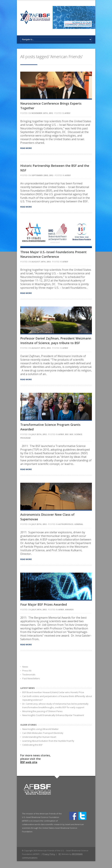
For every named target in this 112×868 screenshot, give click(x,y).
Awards (69, 609)
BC (60, 854)
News (25, 667)
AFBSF (68, 113)
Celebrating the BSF (32, 745)
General (79, 524)
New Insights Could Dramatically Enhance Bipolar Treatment (53, 715)
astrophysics (66, 524)
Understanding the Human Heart (39, 737)
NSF (71, 434)
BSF (67, 434)
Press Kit (27, 671)
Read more (26, 148)
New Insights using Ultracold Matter (40, 729)
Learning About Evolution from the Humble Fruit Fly (48, 741)
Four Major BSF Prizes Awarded (44, 604)
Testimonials (29, 675)
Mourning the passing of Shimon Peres (42, 711)
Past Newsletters (31, 678)
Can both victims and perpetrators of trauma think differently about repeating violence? (57, 698)
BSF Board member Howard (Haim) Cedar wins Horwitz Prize (53, 692)
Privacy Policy (49, 854)
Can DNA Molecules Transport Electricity (43, 733)
